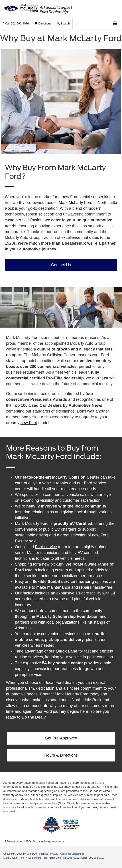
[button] (16, 23)
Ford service (46, 547)
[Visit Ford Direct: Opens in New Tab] (107, 858)
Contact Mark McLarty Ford (64, 694)
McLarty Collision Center (76, 477)
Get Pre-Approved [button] (61, 738)
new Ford (29, 423)
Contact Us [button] (61, 265)
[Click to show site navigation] (115, 24)
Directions (43, 23)
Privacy (54, 854)
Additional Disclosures (72, 854)
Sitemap (44, 854)
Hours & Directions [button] (61, 755)
